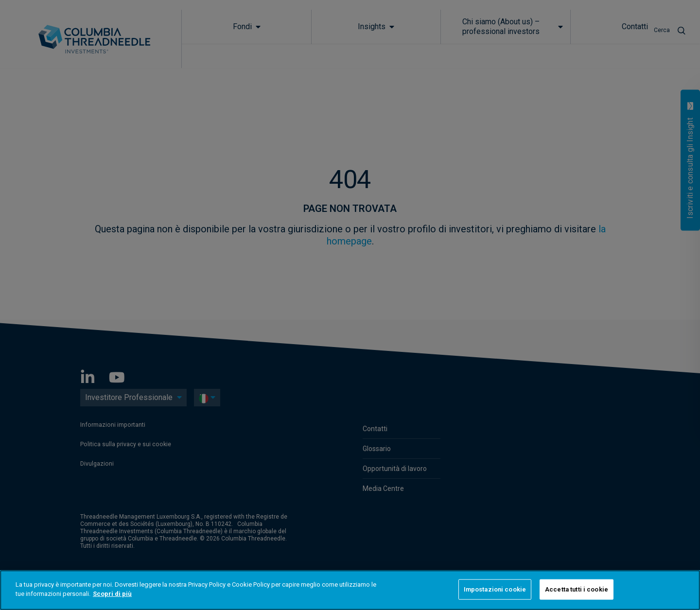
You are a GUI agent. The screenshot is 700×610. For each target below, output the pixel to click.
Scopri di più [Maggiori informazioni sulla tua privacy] (112, 594)
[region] (350, 590)
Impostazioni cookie (495, 589)
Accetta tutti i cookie (577, 589)
